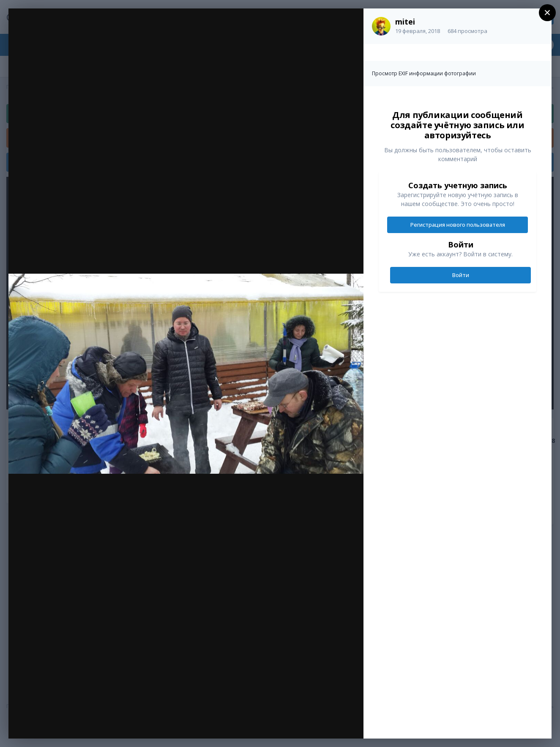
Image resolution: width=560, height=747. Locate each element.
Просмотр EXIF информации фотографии (424, 73)
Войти (461, 275)
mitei (405, 22)
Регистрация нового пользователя (458, 225)
